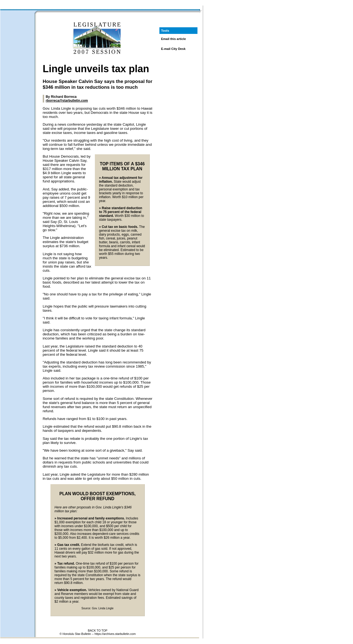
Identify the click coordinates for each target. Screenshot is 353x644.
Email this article (173, 39)
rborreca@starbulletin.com (67, 101)
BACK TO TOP (98, 630)
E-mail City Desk (173, 49)
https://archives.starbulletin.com (115, 634)
